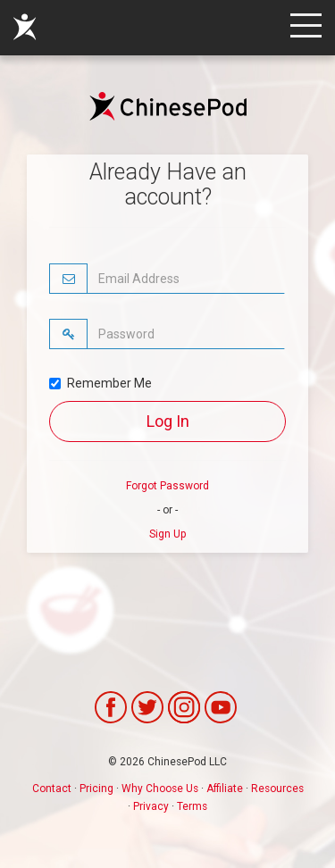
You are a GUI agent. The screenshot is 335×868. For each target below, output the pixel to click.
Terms (192, 806)
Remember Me (100, 383)
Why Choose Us (160, 789)
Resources (277, 789)
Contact (52, 789)
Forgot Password (167, 486)
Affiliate (225, 789)
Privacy (151, 806)
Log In (168, 421)
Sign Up (167, 534)
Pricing (96, 789)
